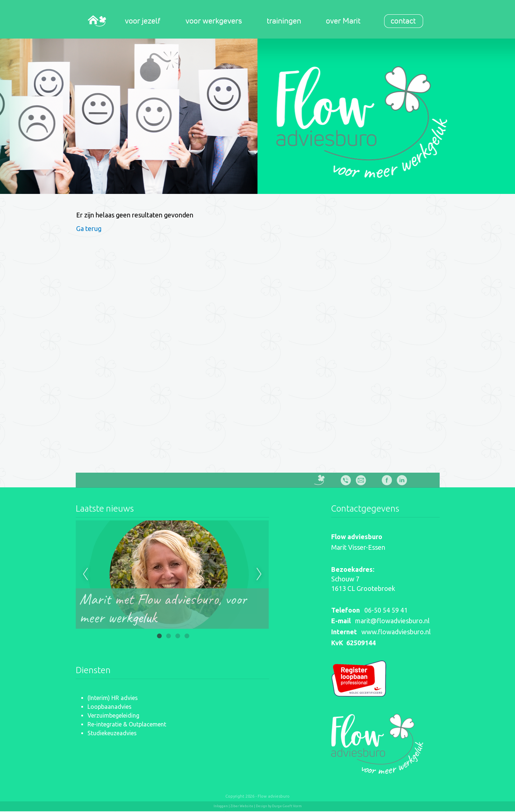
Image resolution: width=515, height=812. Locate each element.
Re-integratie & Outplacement (127, 724)
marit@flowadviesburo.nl (392, 621)
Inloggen (221, 806)
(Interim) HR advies (113, 698)
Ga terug (89, 228)
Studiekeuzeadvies (112, 733)
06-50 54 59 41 (386, 610)
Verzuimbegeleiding (113, 715)
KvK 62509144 (353, 643)
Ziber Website (242, 806)
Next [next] (259, 574)
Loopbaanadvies (110, 707)
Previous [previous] (85, 574)
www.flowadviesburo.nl (396, 632)
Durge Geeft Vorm (287, 806)
